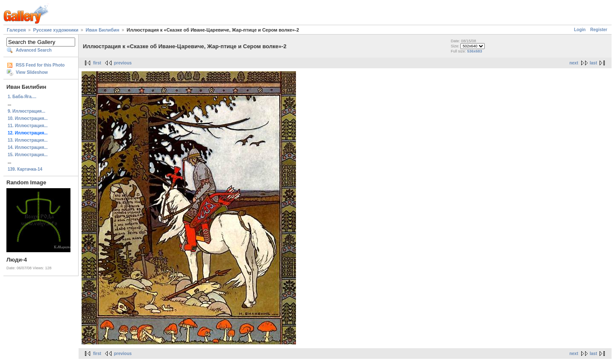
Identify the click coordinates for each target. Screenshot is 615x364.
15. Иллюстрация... (28, 155)
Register (599, 30)
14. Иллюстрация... (28, 147)
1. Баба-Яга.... (22, 97)
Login (580, 30)
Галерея (16, 30)
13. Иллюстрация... (28, 140)
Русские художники (56, 30)
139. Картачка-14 (25, 169)
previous (123, 63)
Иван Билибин (103, 30)
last (593, 63)
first (97, 63)
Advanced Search (34, 50)
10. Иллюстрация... (28, 118)
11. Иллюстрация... (28, 126)
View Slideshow (32, 72)
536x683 (475, 51)
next (574, 63)
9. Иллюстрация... (26, 111)
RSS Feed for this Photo (40, 65)
